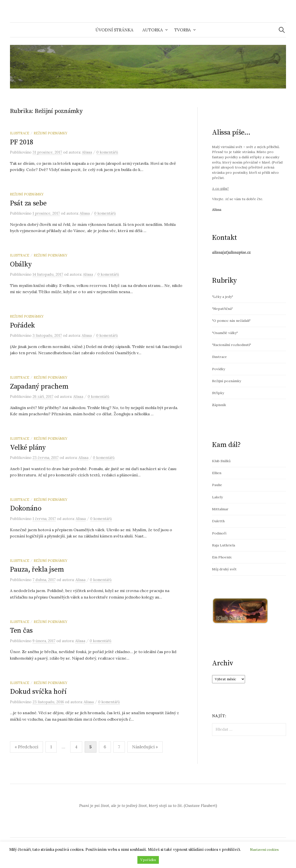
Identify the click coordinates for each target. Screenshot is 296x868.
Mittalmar (220, 509)
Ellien (217, 473)
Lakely (217, 497)
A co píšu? (220, 188)
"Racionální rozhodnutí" (232, 345)
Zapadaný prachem (39, 387)
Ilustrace (20, 133)
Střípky (218, 393)
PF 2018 (22, 142)
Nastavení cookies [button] (264, 850)
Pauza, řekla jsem (37, 569)
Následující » (145, 747)
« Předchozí (26, 747)
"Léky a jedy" (223, 297)
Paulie (217, 485)
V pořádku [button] (148, 860)
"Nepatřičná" (222, 309)
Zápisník (219, 405)
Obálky (21, 264)
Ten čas (21, 631)
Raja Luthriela (224, 545)
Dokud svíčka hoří (38, 692)
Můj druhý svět (224, 569)
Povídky (219, 369)
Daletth (218, 521)
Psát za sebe (28, 203)
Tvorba (183, 30)
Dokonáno (26, 508)
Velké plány (28, 448)
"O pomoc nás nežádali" (231, 321)
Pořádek (22, 325)
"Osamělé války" (225, 333)
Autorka (153, 30)
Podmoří (219, 533)
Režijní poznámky (51, 133)
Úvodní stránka (114, 30)
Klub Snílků (221, 461)
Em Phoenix (222, 557)
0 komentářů (107, 152)
